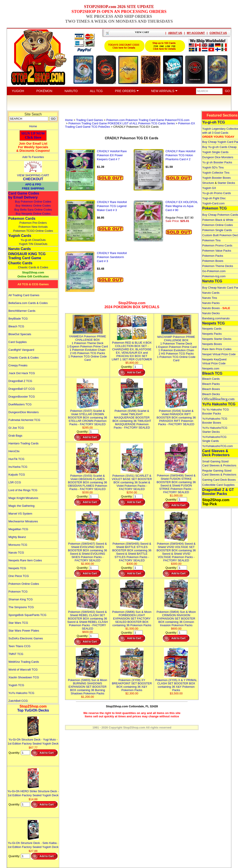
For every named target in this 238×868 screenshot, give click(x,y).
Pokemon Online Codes (24, 584)
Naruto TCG (16, 553)
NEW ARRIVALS (164, 91)
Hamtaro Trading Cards (23, 443)
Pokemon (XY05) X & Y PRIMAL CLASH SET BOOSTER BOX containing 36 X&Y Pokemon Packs (176, 683)
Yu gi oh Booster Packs (217, 162)
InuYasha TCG (18, 467)
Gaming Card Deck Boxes (219, 480)
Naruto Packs (211, 303)
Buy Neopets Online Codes (33, 214)
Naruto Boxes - (216, 308)
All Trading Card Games (24, 295)
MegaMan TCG (18, 529)
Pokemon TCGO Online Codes (33, 231)
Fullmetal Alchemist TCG (24, 420)
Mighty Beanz (17, 537)
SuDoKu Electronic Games (26, 638)
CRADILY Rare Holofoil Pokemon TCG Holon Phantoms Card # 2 (180, 155)
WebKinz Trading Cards (24, 662)
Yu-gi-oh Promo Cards (217, 193)
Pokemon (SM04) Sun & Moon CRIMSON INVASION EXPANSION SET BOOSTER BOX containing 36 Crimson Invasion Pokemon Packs (176, 617)
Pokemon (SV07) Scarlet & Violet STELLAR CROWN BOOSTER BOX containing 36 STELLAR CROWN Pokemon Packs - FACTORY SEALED (87, 416)
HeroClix (14, 451)
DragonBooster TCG (22, 397)
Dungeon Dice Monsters (218, 157)
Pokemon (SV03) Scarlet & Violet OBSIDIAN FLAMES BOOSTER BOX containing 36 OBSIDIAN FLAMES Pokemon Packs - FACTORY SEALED (87, 481)
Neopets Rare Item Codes (25, 560)
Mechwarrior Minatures (23, 521)
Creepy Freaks (18, 365)
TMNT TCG (16, 654)
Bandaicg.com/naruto (216, 318)
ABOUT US (175, 33)
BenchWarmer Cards (22, 311)
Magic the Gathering (21, 506)
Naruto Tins (210, 298)
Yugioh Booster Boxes (216, 178)
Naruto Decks (211, 313)
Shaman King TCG (21, 599)
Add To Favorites (33, 157)
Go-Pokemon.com (214, 271)
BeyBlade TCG (18, 319)
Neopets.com (211, 368)
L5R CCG (15, 482)
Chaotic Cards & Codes (33, 267)
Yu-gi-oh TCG (214, 122)
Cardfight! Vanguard (21, 350)
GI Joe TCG (16, 428)
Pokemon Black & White (218, 220)
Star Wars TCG (18, 623)
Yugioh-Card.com (213, 203)
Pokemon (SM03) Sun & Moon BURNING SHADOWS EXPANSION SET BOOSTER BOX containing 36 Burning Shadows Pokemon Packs (87, 685)
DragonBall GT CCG (22, 389)
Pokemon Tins (211, 240)
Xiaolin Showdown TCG (24, 677)
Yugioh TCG (16, 685)
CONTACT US (218, 33)
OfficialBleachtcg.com (218, 399)
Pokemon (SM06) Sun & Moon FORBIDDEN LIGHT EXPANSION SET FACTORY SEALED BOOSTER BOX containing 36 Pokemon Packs (132, 617)
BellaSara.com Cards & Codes (28, 303)
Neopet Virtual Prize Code (219, 354)
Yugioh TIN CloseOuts (33, 244)
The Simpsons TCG (21, 607)
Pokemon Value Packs (217, 251)
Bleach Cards (211, 379)
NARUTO (71, 91)
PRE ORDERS (127, 91)
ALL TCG (96, 91)
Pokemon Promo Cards (217, 245)
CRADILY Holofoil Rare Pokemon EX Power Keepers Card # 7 (112, 155)
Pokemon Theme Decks (218, 266)
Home (33, 126)
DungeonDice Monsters (24, 412)
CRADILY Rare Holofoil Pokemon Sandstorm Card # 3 (112, 257)
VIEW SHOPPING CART (33, 175)
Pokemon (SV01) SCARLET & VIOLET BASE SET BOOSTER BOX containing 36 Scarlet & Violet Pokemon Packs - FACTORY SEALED (132, 481)
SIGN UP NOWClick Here (33, 135)
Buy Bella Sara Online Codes (33, 210)
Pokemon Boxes (213, 261)
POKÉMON (44, 91)
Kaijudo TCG (17, 475)
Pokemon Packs (213, 256)
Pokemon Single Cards (217, 230)
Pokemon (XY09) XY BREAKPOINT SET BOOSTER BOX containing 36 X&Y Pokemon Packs (132, 683)
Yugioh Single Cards (215, 152)
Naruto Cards (19, 249)
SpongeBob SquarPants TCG (27, 615)
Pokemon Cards (22, 219)
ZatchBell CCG (18, 701)
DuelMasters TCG (20, 404)
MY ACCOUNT (196, 33)
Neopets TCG (17, 568)
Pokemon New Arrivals (33, 227)
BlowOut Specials (20, 334)
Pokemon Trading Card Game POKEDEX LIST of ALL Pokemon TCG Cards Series (122, 123)
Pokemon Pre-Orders (33, 223)
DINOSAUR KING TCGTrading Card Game (27, 256)
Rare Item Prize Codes (217, 349)
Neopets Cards (212, 329)
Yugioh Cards (20, 236)
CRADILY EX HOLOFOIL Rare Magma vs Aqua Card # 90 (182, 206)
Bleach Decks (211, 394)
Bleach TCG (16, 326)
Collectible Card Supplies (218, 485)
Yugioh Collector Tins (216, 173)
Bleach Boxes (211, 389)
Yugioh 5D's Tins (213, 167)
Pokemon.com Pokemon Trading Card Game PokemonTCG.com (148, 120)
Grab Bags (15, 436)
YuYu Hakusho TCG (21, 693)
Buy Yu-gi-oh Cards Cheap (219, 147)
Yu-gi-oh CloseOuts (33, 240)
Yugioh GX (209, 188)
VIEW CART (142, 32)
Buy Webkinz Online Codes (33, 206)
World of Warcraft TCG (23, 670)
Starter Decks (226, 183)
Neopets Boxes (212, 344)
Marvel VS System (20, 514)
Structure (208, 183)
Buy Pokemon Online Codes (33, 202)
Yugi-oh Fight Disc (214, 198)
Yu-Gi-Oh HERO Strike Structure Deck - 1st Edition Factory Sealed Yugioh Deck (33, 791)
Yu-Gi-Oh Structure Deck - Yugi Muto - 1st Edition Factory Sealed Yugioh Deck (33, 740)
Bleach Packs (211, 384)
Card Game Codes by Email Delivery (24, 195)
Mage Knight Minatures (23, 498)
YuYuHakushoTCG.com (217, 446)
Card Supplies (18, 342)
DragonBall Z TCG (20, 381)
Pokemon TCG (18, 592)
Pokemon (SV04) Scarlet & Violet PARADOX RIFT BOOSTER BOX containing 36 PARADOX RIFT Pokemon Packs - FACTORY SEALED (176, 416)
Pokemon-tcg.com (214, 276)
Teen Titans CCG (19, 646)
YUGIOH (18, 91)
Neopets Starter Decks (217, 339)
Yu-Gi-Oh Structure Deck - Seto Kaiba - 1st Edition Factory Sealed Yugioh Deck (33, 843)
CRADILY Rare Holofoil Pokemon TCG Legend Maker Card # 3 (112, 206)
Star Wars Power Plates (24, 631)
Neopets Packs (212, 334)
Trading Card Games (90, 120)
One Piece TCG (19, 576)
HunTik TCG (16, 459)
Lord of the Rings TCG (23, 490)
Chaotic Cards (20, 263)
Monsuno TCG (18, 545)
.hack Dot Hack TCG (22, 373)
